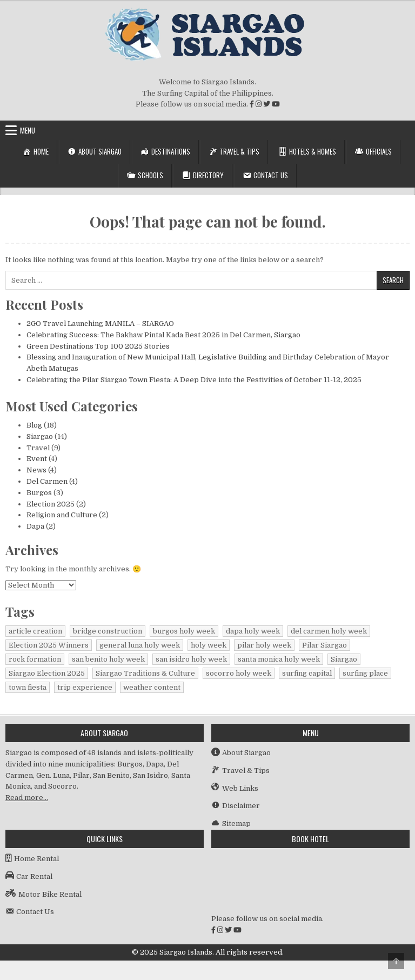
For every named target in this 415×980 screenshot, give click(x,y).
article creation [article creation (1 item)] (35, 631)
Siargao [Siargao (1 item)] (344, 659)
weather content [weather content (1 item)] (152, 687)
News (36, 470)
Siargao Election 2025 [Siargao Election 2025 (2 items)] (47, 673)
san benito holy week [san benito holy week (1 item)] (108, 659)
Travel (38, 448)
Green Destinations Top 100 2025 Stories (98, 346)
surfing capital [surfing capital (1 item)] (307, 673)
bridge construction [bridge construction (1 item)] (108, 631)
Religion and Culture (62, 515)
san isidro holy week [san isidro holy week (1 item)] (191, 659)
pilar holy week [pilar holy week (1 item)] (264, 645)
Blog (34, 425)
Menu (28, 130)
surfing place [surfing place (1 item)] (365, 673)
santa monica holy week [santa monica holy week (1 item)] (279, 659)
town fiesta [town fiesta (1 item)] (28, 687)
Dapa (35, 526)
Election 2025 (51, 504)
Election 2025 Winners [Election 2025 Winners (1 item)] (49, 645)
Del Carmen (47, 481)
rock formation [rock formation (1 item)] (35, 659)
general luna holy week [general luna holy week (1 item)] (140, 645)
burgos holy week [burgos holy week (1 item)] (184, 631)
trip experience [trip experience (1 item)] (85, 687)
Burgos (39, 493)
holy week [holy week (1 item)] (209, 645)
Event (37, 459)
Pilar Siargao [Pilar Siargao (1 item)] (324, 645)
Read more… (27, 798)
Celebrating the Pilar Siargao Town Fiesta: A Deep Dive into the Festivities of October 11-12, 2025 (194, 380)
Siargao (40, 436)
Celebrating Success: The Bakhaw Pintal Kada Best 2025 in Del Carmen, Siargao (163, 335)
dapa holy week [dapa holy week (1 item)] (253, 631)
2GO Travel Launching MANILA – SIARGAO (100, 324)
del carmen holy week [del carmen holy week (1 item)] (329, 631)
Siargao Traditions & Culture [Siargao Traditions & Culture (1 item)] (145, 673)
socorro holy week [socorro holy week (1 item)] (239, 673)
